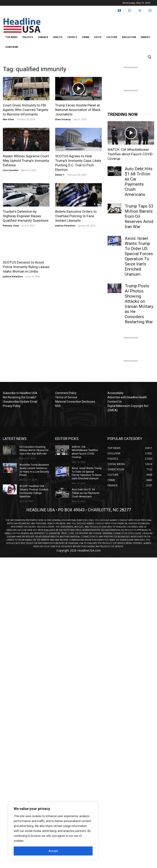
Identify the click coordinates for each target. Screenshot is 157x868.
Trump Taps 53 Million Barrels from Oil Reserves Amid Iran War (139, 216)
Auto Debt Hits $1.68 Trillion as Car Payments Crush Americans (139, 182)
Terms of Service (66, 397)
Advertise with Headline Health (127, 397)
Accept (53, 851)
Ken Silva (8, 119)
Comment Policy (66, 393)
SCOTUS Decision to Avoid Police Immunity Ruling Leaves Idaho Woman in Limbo (26, 267)
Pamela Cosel (11, 226)
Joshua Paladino (65, 226)
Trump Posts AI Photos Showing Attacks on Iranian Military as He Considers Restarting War (139, 304)
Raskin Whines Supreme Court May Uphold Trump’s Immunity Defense (26, 161)
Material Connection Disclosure (75, 402)
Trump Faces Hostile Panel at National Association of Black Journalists (78, 110)
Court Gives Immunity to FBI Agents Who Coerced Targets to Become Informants (26, 110)
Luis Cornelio (11, 170)
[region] (53, 831)
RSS (58, 406)
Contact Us (115, 402)
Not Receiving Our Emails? (20, 397)
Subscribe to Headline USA (20, 393)
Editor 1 (60, 175)
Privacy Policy (12, 406)
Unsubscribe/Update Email (20, 402)
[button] (149, 57)
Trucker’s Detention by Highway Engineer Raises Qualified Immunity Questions (26, 216)
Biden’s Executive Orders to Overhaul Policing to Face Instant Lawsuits (76, 216)
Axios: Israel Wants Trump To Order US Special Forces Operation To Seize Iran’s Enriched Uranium (139, 256)
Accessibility (116, 393)
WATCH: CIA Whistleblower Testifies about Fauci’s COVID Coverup (130, 154)
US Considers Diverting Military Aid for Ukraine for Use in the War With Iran (34, 450)
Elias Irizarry (63, 119)
